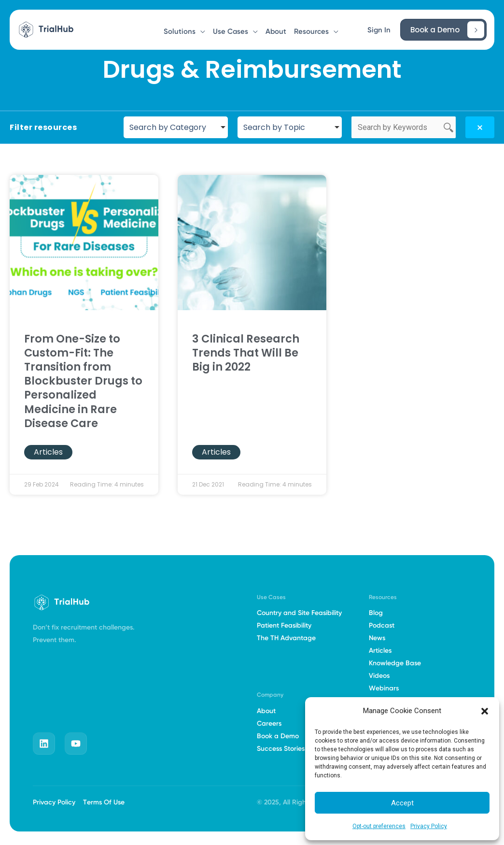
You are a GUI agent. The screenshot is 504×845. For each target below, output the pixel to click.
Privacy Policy (429, 826)
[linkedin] (44, 744)
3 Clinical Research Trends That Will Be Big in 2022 (246, 353)
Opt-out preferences (379, 826)
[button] (485, 711)
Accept (402, 803)
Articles (48, 452)
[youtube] (76, 744)
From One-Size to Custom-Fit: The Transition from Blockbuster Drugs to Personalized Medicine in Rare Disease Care (83, 381)
